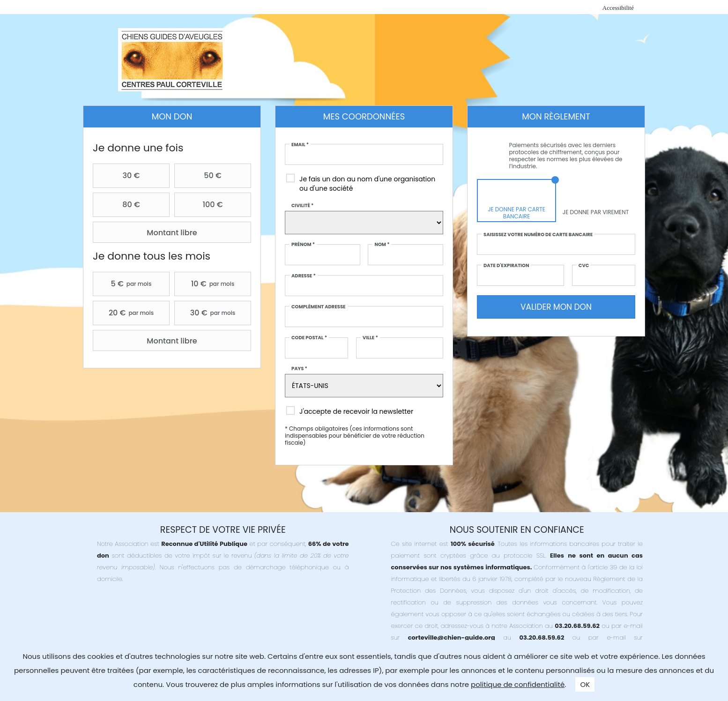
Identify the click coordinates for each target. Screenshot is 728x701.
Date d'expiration (506, 266)
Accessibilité (618, 8)
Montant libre (146, 232)
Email (300, 145)
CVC (584, 266)
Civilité (302, 206)
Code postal (309, 338)
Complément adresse (319, 307)
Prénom (303, 245)
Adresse (304, 276)
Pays (299, 369)
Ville (370, 338)
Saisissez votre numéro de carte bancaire (538, 235)
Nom (382, 245)
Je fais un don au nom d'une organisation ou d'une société (367, 184)
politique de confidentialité (518, 684)
